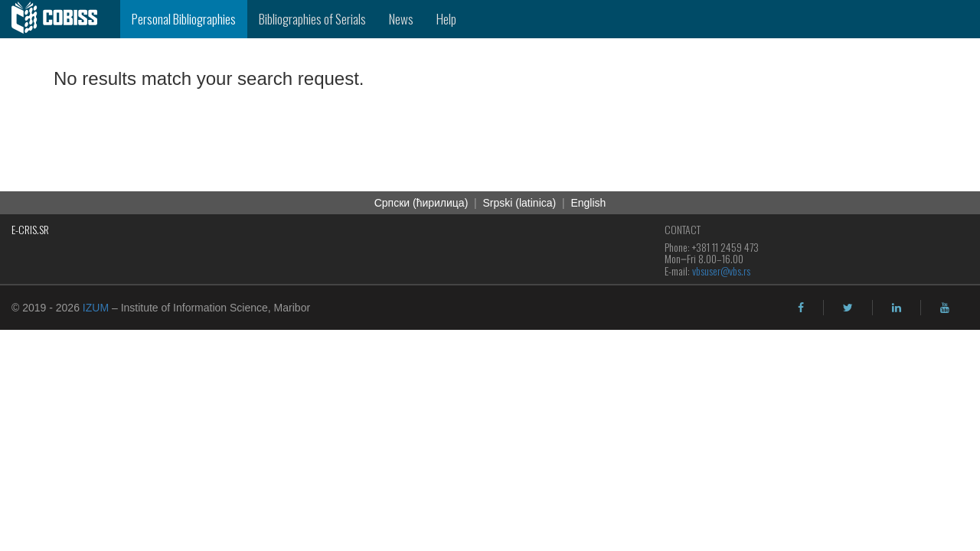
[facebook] (801, 308)
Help (446, 19)
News (401, 19)
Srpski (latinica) (520, 203)
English (588, 203)
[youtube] (945, 308)
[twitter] (848, 308)
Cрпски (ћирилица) (421, 203)
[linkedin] (897, 308)
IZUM (96, 308)
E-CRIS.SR (30, 229)
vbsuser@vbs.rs (721, 271)
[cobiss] (60, 19)
